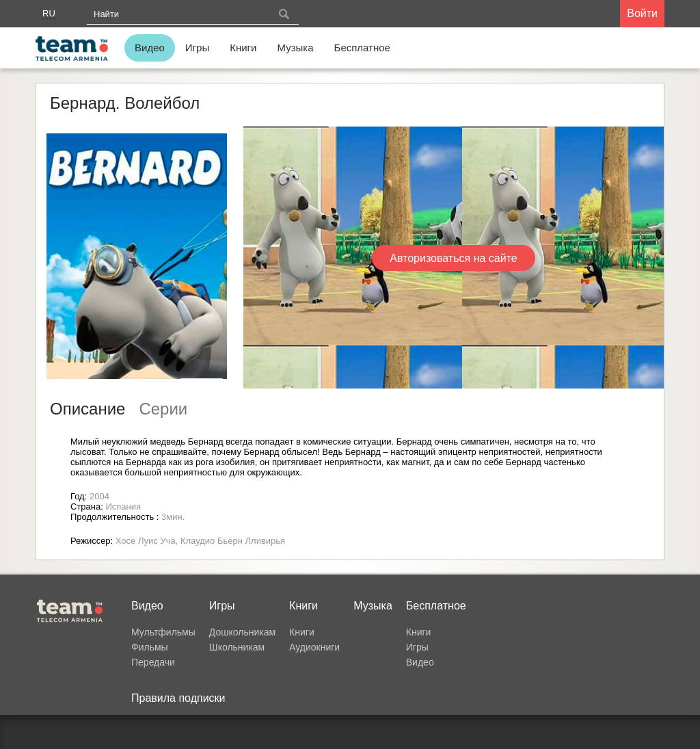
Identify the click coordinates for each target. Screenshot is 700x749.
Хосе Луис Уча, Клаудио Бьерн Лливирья (200, 541)
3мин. (173, 517)
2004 (99, 496)
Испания (123, 507)
